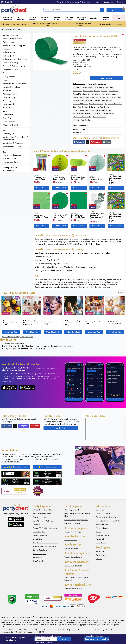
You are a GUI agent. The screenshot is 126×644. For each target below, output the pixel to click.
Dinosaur (104, 91)
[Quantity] (81, 78)
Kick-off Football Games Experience (46, 543)
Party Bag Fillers (9, 104)
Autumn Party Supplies (101, 88)
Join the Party (61, 428)
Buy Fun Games (57, 18)
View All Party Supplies (12, 39)
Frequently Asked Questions (106, 517)
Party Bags (7, 101)
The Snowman (97, 113)
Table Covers (8, 118)
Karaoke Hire (38, 539)
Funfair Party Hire (39, 532)
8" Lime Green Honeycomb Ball (59, 178)
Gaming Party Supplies (109, 94)
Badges (6, 49)
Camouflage (77, 91)
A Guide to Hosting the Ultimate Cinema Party (73, 323)
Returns (99, 532)
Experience (92, 639)
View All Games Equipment (74, 557)
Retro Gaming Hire (39, 554)
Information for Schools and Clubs (108, 521)
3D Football (77, 88)
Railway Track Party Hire (42, 550)
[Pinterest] (11, 2)
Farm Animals (113, 91)
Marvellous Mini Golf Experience (45, 547)
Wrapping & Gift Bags (12, 125)
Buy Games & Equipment (13, 143)
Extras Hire (104, 639)
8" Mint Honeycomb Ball (96, 178)
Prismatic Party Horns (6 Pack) (40, 178)
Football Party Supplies (81, 94)
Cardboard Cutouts (11, 70)
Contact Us (100, 510)
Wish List (99, 559)
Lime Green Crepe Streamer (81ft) (78, 178)
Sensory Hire (37, 558)
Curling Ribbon (9, 77)
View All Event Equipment (73, 566)
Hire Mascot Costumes (12, 162)
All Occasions (8, 171)
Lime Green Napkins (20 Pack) (41, 216)
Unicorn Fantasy (108, 113)
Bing (112, 88)
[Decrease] (75, 78)
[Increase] (86, 78)
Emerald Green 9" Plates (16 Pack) (60, 216)
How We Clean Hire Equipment (111, 24)
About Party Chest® (103, 514)
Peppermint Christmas (80, 104)
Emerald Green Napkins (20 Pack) (78, 216)
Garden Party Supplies (81, 97)
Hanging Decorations (11, 87)
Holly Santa (90, 101)
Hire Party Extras (10, 159)
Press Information (102, 525)
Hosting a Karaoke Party (51, 323)
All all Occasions (71, 540)
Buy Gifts (94, 18)
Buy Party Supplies (32, 18)
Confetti (6, 73)
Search (64, 639)
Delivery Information (103, 528)
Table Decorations (10, 122)
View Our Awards (47, 467)
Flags (5, 80)
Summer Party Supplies (104, 110)
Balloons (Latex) (9, 52)
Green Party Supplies (97, 97)
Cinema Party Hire (39, 517)
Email (107, 142)
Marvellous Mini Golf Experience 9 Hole (116, 178)
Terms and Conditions (104, 536)
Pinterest (96, 142)
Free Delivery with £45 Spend (47, 24)
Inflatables (7, 90)
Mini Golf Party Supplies (103, 101)
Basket (118, 9)
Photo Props (8, 108)
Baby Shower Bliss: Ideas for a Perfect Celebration (31, 323)
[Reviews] (97, 2)
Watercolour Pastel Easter (82, 117)
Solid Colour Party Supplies (14, 45)
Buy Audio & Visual (81, 18)
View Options (116, 188)
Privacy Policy (101, 539)
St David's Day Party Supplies (99, 107)
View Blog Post (11, 332)
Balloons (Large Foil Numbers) (15, 59)
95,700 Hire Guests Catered (79, 24)
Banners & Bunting (10, 63)
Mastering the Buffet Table (94, 323)
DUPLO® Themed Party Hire (43, 521)
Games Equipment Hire (72, 510)
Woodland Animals (99, 117)
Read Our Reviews (16, 467)
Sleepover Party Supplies (113, 104)
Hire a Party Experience (8, 18)
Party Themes (8, 42)
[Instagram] (8, 2)
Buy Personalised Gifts (12, 147)
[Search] (102, 10)
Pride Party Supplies (96, 104)
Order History (101, 555)
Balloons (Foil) (8, 56)
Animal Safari (87, 88)
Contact (107, 2)
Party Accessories (10, 94)
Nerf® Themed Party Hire (42, 514)
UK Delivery (77, 64)
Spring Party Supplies (80, 107)
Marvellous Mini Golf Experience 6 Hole (116, 216)
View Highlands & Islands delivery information (53, 270)
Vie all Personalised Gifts (73, 589)
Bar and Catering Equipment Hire (76, 520)
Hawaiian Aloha (79, 101)
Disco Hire (37, 525)
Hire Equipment (20, 18)
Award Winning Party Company (15, 24)
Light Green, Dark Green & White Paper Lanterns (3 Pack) (97, 216)
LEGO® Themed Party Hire (43, 510)
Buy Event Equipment (69, 18)
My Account (100, 551)
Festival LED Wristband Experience (45, 528)
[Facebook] (2, 2)
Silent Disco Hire (39, 561)
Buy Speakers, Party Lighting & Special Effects (15, 138)
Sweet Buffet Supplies (12, 115)
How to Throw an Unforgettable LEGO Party (10, 323)
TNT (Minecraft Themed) (82, 113)
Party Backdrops (9, 97)
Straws (5, 111)
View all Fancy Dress (72, 549)
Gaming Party (95, 94)
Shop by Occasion (106, 18)
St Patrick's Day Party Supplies (84, 110)
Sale (118, 18)
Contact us (38, 643)
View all (121, 292)
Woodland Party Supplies (14, 30)
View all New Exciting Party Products (17, 337)
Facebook (79, 142)
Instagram (23, 426)
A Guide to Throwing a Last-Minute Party (114, 323)
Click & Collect (78, 66)
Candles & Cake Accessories (15, 66)
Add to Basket (107, 78)
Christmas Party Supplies (92, 91)
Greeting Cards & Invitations (14, 83)
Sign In (113, 2)
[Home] (2, 30)
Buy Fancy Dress (44, 18)
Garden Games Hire (40, 536)
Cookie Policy (101, 543)
